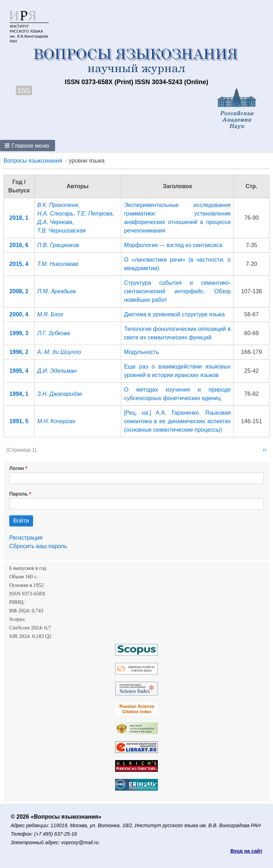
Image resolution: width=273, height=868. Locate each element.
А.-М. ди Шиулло (59, 352)
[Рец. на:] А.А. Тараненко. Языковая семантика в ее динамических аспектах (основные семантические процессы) (177, 421)
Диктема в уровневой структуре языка (174, 314)
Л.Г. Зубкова (54, 333)
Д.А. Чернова (55, 222)
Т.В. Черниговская (61, 231)
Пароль (18, 494)
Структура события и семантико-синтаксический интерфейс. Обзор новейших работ (177, 291)
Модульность (141, 352)
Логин (17, 468)
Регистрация (26, 538)
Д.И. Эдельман (57, 371)
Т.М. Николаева (58, 264)
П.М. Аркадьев (57, 291)
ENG (24, 90)
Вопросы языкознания (33, 161)
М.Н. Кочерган (56, 421)
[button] (28, 146)
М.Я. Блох (50, 314)
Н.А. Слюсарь (55, 214)
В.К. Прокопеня (58, 205)
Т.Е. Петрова (95, 214)
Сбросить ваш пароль (38, 546)
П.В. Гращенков (58, 245)
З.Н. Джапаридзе (60, 394)
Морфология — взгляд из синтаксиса (173, 245)
